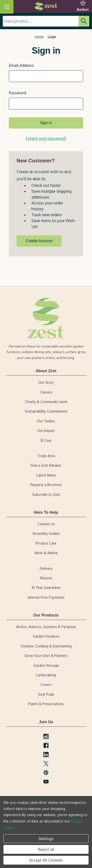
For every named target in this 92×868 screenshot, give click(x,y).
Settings (46, 839)
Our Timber (46, 421)
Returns (46, 578)
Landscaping (46, 675)
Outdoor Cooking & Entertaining (46, 646)
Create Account (39, 241)
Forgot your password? (46, 138)
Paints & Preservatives (46, 704)
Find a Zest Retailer (46, 465)
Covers (46, 684)
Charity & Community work (46, 402)
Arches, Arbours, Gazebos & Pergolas (46, 627)
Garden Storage (46, 665)
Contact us (46, 524)
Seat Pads (46, 694)
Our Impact (46, 431)
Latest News (46, 475)
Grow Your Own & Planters (46, 656)
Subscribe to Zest (46, 494)
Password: (18, 93)
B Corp (46, 440)
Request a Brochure (46, 485)
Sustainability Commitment (46, 411)
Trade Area (46, 456)
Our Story (46, 382)
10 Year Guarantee (46, 588)
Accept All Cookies (46, 860)
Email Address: (22, 65)
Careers (46, 392)
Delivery (46, 568)
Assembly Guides (46, 533)
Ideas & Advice (46, 553)
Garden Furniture (46, 636)
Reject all (46, 849)
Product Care (46, 543)
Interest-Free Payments (46, 597)
